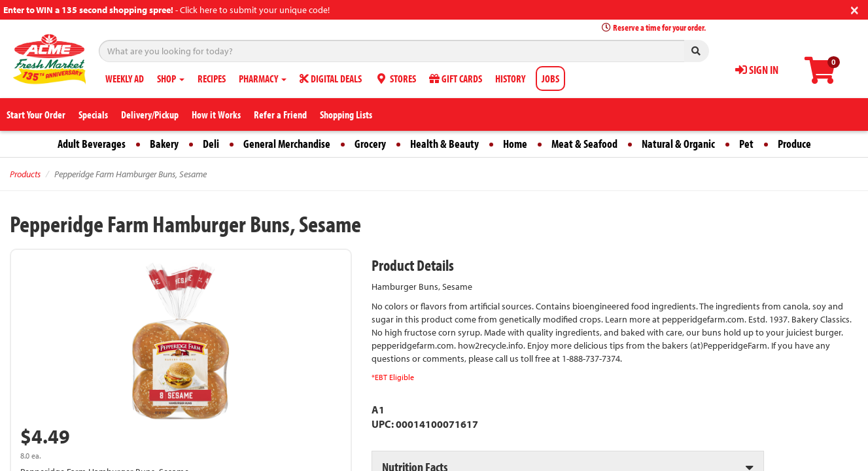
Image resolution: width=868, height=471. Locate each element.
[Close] (855, 9)
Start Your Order (36, 114)
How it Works (216, 114)
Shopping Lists (346, 114)
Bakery (164, 144)
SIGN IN (757, 70)
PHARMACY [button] (263, 78)
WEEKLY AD (125, 78)
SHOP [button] (171, 78)
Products (25, 174)
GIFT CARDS (456, 78)
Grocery (370, 144)
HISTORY (510, 78)
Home (515, 144)
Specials (93, 114)
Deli (211, 144)
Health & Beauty (444, 144)
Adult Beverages (92, 144)
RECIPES (212, 78)
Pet (746, 144)
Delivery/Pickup (150, 114)
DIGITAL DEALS (331, 78)
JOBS (550, 78)
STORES (395, 78)
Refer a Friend (280, 114)
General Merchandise (287, 144)
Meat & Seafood (584, 144)
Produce (794, 144)
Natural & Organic (678, 144)
